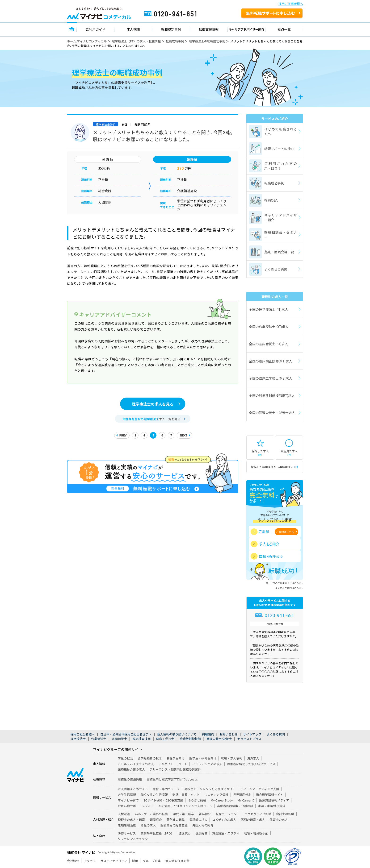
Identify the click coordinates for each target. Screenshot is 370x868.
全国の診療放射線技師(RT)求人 (272, 395)
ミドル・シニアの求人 (207, 764)
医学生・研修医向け (203, 758)
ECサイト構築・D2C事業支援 (163, 800)
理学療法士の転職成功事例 (207, 41)
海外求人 (253, 758)
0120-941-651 (190, 16)
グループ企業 (152, 861)
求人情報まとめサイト (133, 789)
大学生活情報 (127, 795)
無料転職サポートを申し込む (272, 14)
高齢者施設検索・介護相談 (235, 806)
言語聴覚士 (119, 739)
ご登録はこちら (285, 532)
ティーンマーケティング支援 (260, 789)
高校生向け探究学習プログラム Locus (172, 779)
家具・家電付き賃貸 (271, 806)
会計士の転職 (285, 814)
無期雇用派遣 (127, 825)
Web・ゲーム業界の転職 (151, 814)
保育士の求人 (279, 820)
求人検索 (133, 29)
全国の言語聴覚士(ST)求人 (269, 344)
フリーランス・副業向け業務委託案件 (175, 769)
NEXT (183, 435)
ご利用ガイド (96, 29)
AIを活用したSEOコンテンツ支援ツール (185, 806)
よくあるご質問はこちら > (289, 588)
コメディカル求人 (224, 820)
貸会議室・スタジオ (226, 833)
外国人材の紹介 (203, 825)
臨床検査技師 (141, 739)
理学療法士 (78, 739)
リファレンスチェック (133, 839)
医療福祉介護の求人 (131, 769)
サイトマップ (252, 734)
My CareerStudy (222, 800)
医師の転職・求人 (253, 820)
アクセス (90, 861)
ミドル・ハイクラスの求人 (136, 764)
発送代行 (185, 833)
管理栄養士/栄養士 (219, 739)
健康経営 (201, 833)
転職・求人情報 (232, 758)
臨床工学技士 (165, 739)
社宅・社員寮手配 (256, 833)
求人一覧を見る (151, 419)
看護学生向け (175, 758)
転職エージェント (227, 814)
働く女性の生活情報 (154, 795)
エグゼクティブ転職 (258, 814)
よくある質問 (276, 734)
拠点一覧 (284, 29)
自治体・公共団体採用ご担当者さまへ (126, 734)
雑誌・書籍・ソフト (186, 795)
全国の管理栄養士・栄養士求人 (272, 413)
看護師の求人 (198, 820)
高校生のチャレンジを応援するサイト (210, 789)
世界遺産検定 (242, 795)
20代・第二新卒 (183, 814)
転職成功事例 (171, 29)
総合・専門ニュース (166, 789)
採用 (135, 861)
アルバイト (166, 764)
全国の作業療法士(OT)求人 (269, 327)
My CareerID (246, 800)
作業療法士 (99, 739)
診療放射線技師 (190, 739)
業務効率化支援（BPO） (157, 833)
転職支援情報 (209, 29)
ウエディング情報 (216, 795)
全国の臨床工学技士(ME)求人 (271, 378)
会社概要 (73, 861)
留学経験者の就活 (150, 758)
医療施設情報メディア (274, 800)
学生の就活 (125, 758)
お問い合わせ (229, 734)
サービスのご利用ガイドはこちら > (284, 583)
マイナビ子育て (128, 800)
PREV (123, 435)
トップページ (72, 29)
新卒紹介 (205, 814)
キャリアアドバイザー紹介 (247, 29)
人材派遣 (124, 814)
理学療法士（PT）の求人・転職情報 (136, 41)
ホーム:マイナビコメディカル (87, 41)
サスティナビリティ (114, 861)
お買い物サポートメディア (136, 806)
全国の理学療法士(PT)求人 (269, 309)
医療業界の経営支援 (174, 825)
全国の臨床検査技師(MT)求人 (271, 361)
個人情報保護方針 (177, 861)
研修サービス (127, 833)
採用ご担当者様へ (291, 4)
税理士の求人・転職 (131, 820)
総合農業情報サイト (269, 795)
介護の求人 (148, 825)
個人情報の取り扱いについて (177, 734)
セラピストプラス (249, 739)
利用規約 (208, 734)
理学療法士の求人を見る (153, 404)
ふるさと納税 (197, 800)
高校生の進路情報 (130, 779)
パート (183, 764)
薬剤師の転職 (175, 820)
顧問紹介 (156, 820)
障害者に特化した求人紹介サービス (251, 764)
